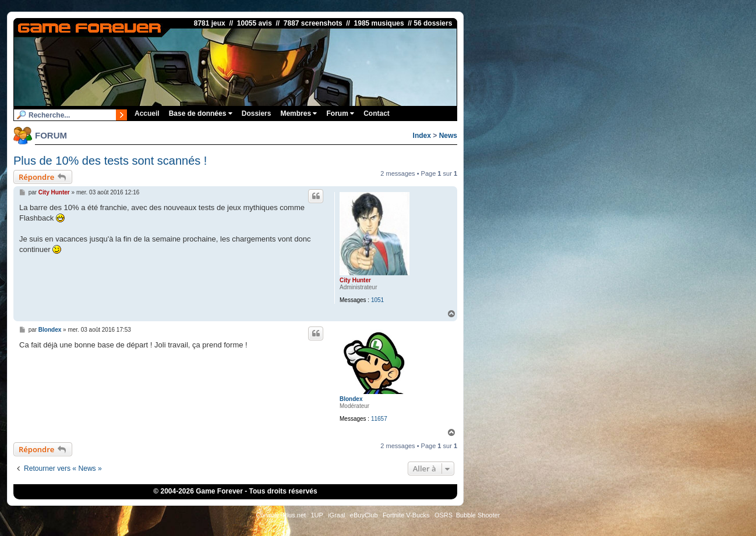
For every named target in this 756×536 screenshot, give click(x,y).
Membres (298, 113)
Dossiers (257, 113)
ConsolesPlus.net (281, 515)
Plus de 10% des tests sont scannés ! (110, 161)
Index (422, 136)
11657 (379, 419)
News (448, 136)
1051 (377, 300)
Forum (340, 113)
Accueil (147, 113)
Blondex (351, 399)
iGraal (336, 515)
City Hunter (355, 280)
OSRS (444, 515)
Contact (377, 113)
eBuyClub (364, 515)
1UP (317, 515)
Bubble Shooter (478, 515)
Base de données (201, 113)
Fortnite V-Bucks (406, 515)
